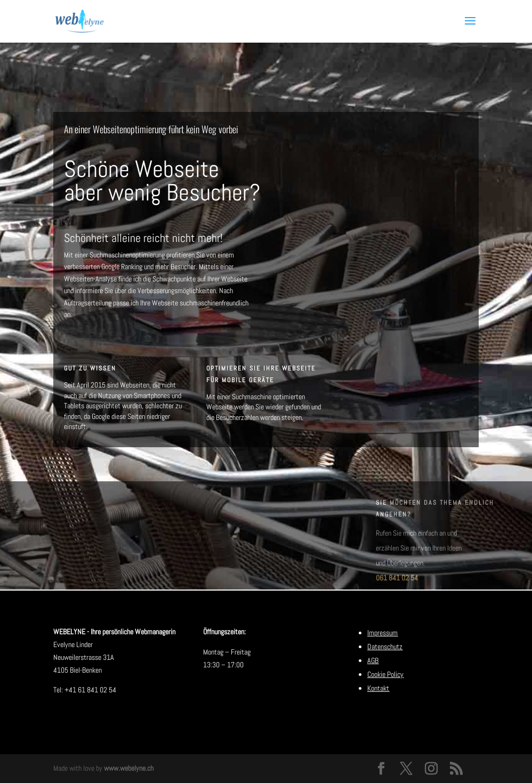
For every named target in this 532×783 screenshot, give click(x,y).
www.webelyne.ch (129, 768)
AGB (373, 660)
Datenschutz (385, 647)
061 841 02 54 (397, 586)
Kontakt (378, 688)
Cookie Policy (385, 674)
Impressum (382, 633)
